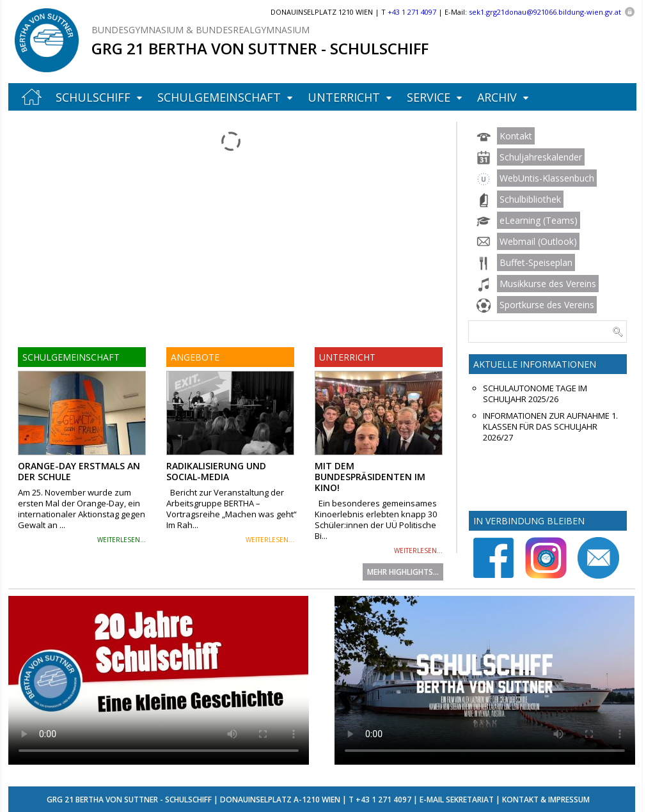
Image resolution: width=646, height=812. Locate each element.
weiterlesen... (122, 540)
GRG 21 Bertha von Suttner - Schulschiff (260, 48)
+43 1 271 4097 (383, 800)
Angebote (195, 357)
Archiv (497, 97)
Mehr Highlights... (403, 572)
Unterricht (344, 97)
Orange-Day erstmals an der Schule (79, 471)
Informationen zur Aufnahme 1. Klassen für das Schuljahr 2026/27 (550, 427)
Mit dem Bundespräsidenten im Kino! (370, 477)
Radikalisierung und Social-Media (216, 471)
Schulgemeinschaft (219, 97)
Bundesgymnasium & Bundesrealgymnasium (201, 30)
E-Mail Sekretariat (457, 800)
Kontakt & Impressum (546, 800)
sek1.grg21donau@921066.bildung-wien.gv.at (545, 12)
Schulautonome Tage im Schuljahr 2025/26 (535, 394)
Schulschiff (93, 97)
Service (429, 97)
